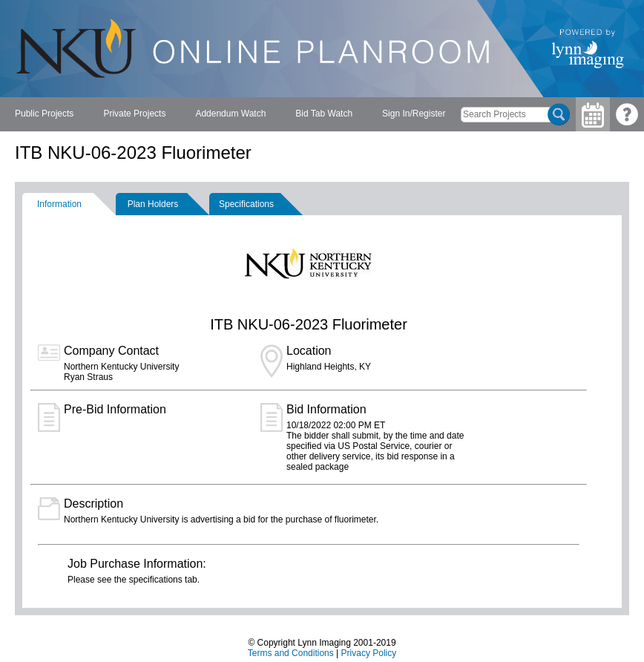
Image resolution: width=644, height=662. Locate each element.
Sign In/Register (414, 114)
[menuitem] (44, 114)
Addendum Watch (230, 114)
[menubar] (230, 114)
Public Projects (44, 114)
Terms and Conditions (291, 653)
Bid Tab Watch (324, 114)
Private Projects (134, 114)
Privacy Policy (369, 653)
